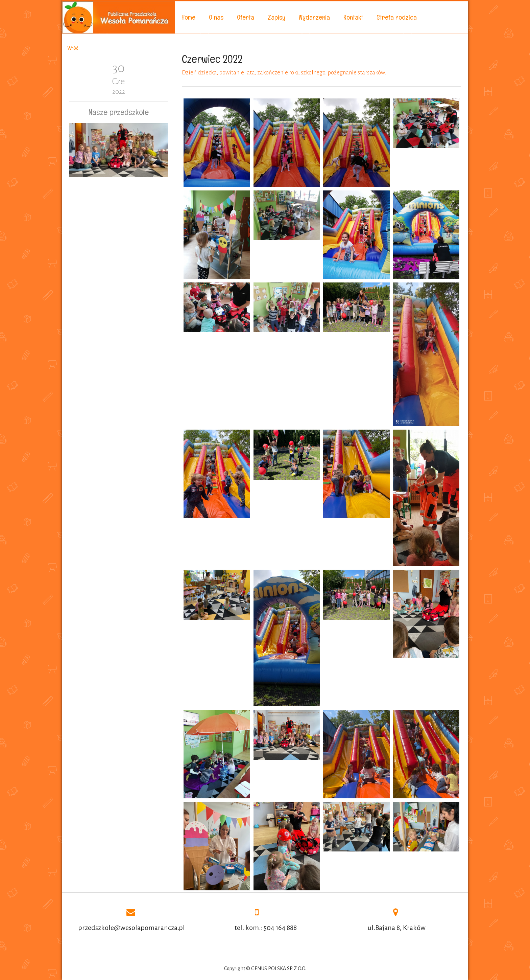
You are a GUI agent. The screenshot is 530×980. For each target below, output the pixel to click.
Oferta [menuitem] (246, 17)
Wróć (73, 48)
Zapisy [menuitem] (276, 17)
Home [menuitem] (188, 17)
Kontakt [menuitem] (353, 17)
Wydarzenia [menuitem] (314, 17)
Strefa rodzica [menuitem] (397, 17)
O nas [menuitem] (216, 17)
